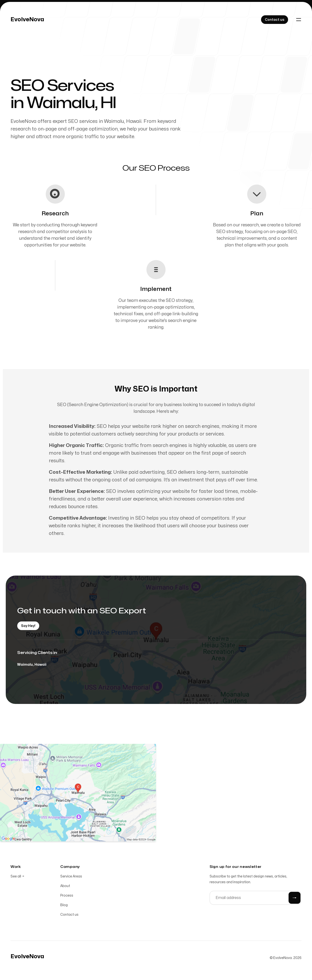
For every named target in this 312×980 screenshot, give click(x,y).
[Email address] (256, 898)
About (65, 887)
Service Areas (71, 877)
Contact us (69, 915)
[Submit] (295, 898)
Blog (64, 906)
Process (67, 896)
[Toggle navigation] (299, 20)
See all (17, 877)
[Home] (27, 20)
